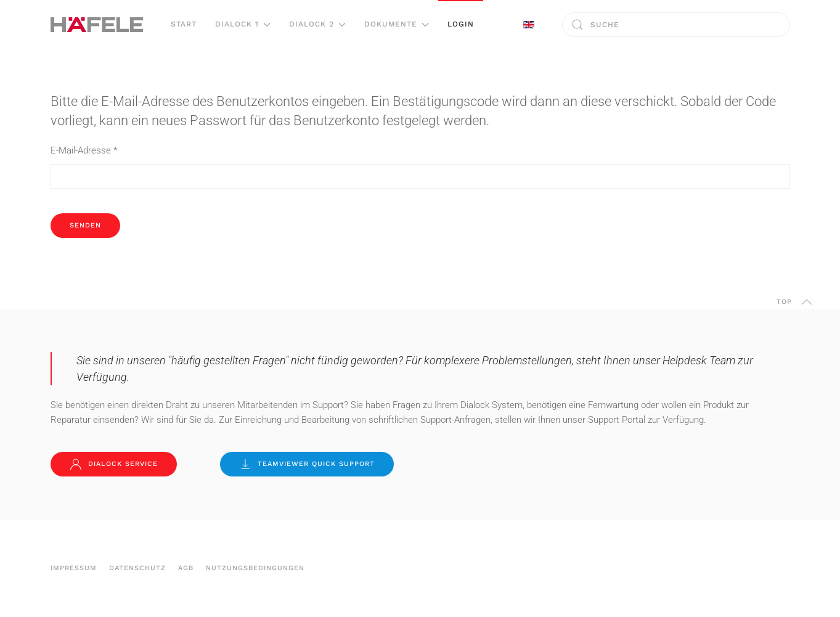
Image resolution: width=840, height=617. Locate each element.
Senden (85, 225)
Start (184, 24)
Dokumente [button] (397, 24)
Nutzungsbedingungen (255, 568)
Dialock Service (114, 464)
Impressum (74, 568)
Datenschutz (137, 568)
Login (461, 24)
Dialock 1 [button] (243, 24)
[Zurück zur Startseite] (97, 25)
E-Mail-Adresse (84, 150)
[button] (807, 302)
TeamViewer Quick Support (307, 464)
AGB (186, 568)
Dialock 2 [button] (317, 24)
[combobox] (676, 25)
